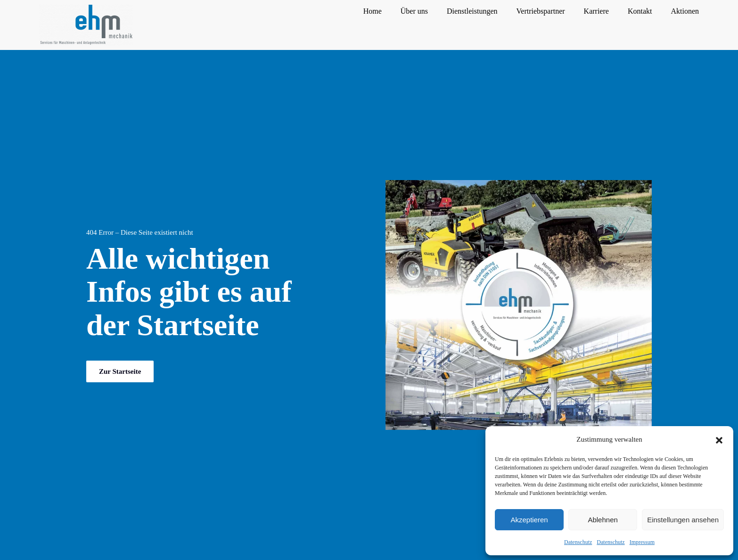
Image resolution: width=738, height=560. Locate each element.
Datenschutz (578, 542)
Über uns (414, 11)
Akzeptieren (529, 520)
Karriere (596, 11)
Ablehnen (603, 520)
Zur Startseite (120, 371)
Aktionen (685, 11)
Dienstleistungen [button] (472, 11)
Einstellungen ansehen (683, 520)
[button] (719, 439)
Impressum (642, 542)
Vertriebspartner (541, 11)
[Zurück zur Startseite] (86, 25)
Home (373, 11)
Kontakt (640, 11)
